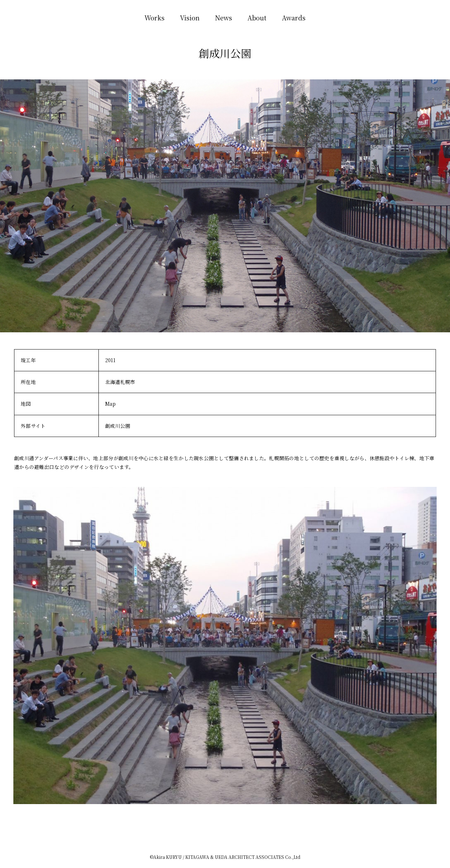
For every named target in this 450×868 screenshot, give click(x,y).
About (257, 18)
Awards (294, 18)
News (224, 18)
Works (155, 18)
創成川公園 (118, 426)
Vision (190, 18)
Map (111, 404)
